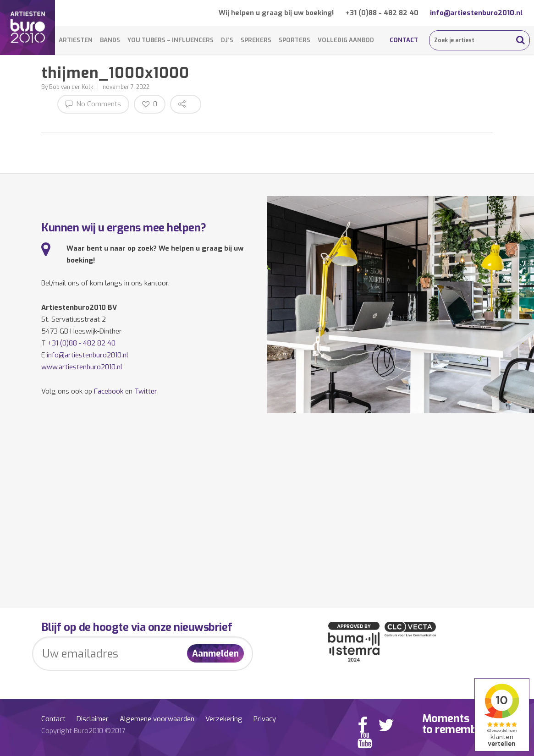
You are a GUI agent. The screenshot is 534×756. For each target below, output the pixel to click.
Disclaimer (93, 719)
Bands (110, 40)
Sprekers (256, 40)
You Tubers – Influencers (171, 40)
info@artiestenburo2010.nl (476, 13)
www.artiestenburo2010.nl (82, 367)
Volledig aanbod (346, 40)
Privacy (265, 719)
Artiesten (76, 40)
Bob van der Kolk (71, 87)
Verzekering (224, 719)
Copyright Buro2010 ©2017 (83, 731)
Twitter (146, 391)
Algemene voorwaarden (157, 719)
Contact (404, 40)
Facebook (109, 391)
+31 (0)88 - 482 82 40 (382, 13)
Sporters (295, 40)
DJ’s (227, 40)
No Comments (93, 104)
